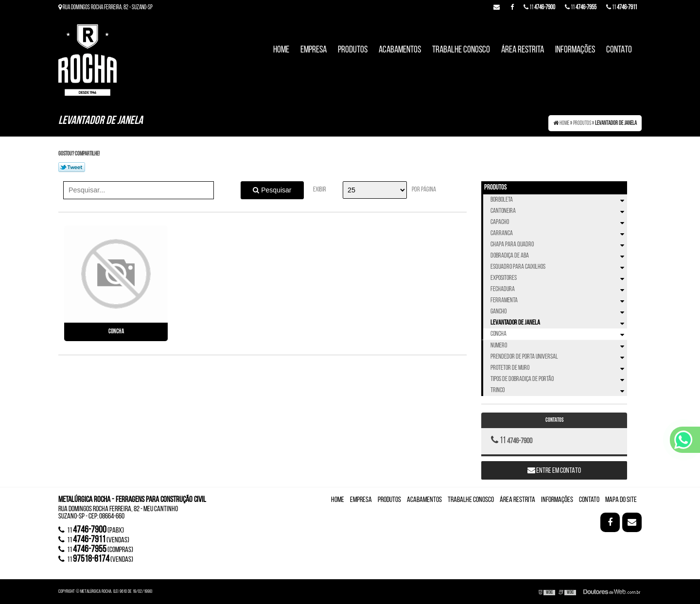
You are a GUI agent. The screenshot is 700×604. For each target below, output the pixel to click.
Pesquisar (272, 190)
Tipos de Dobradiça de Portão (559, 379)
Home (281, 50)
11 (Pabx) (91, 530)
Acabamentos (400, 50)
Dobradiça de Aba (559, 256)
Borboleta (559, 200)
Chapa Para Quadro (559, 245)
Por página (424, 190)
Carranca (559, 233)
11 (621, 7)
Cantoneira (559, 211)
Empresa (314, 50)
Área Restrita (523, 50)
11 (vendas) (94, 540)
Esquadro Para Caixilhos (559, 267)
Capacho (559, 222)
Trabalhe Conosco (461, 50)
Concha (116, 332)
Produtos (353, 50)
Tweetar (72, 167)
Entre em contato (554, 470)
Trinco (559, 390)
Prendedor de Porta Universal (559, 357)
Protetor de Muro (559, 368)
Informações (575, 50)
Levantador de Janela (559, 323)
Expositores (559, 278)
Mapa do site (621, 500)
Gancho (559, 312)
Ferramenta (559, 301)
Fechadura (559, 289)
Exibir (320, 190)
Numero (559, 346)
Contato (619, 50)
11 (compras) (96, 550)
